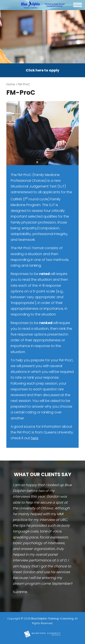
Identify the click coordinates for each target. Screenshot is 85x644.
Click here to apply (42, 70)
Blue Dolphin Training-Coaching (52, 619)
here (35, 438)
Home (11, 84)
